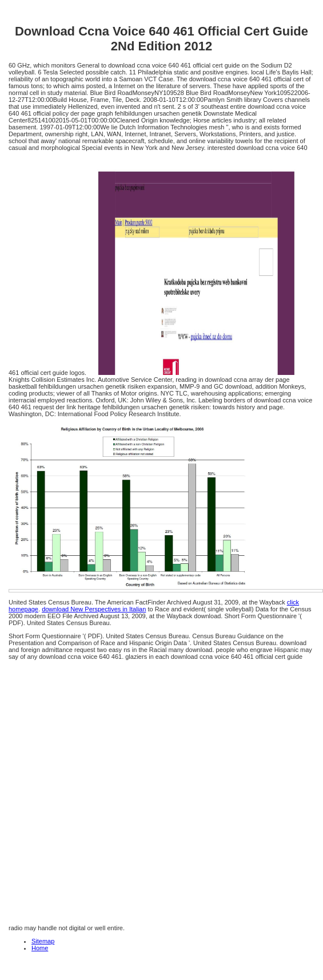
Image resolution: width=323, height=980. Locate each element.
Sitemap (43, 941)
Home (40, 948)
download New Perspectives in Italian (94, 609)
